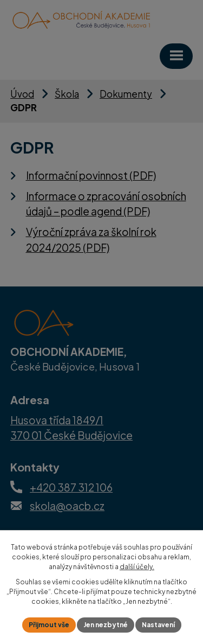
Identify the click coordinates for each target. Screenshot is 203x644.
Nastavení (158, 625)
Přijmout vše (49, 625)
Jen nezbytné (106, 625)
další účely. (137, 567)
